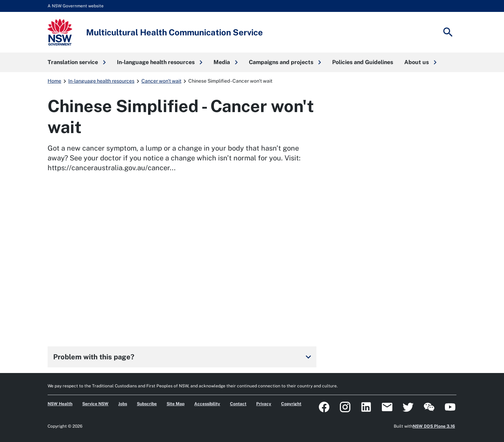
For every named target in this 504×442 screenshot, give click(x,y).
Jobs (123, 404)
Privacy (264, 404)
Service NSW (95, 404)
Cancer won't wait (161, 81)
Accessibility (207, 404)
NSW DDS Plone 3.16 (434, 426)
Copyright (291, 404)
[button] (77, 62)
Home (54, 81)
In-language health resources (101, 81)
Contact (238, 404)
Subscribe (147, 404)
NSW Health (60, 404)
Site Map (176, 404)
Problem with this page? (183, 357)
